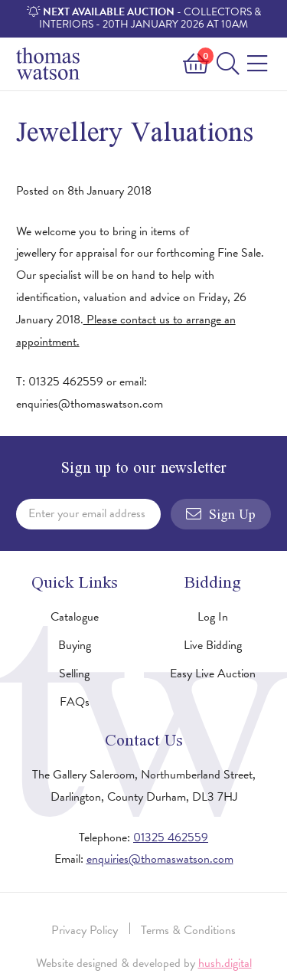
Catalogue (75, 617)
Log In (213, 617)
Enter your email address (87, 513)
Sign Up (221, 514)
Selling (74, 674)
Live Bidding (213, 645)
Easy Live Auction (213, 674)
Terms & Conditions (188, 930)
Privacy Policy (85, 930)
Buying (75, 645)
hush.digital (225, 963)
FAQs (75, 702)
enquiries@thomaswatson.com (160, 859)
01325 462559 (171, 837)
